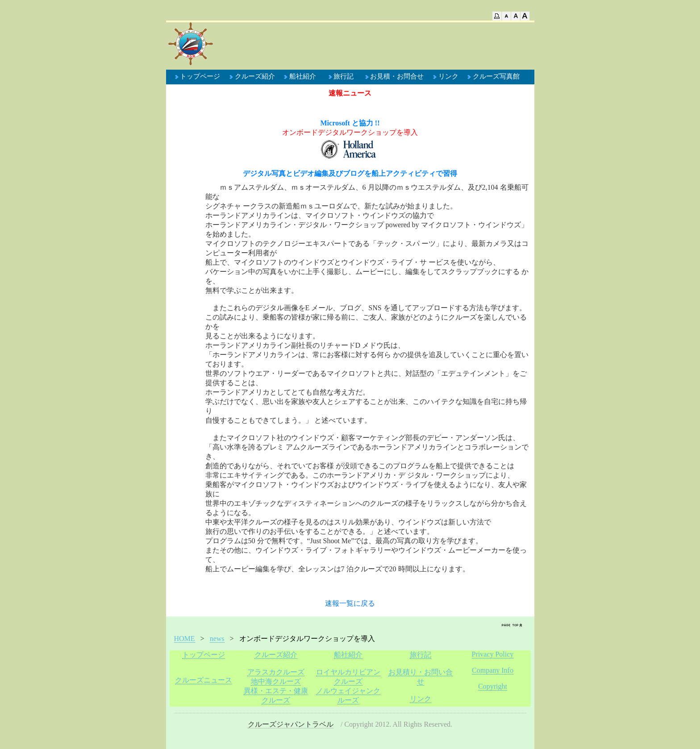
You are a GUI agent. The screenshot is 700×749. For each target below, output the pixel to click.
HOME (185, 639)
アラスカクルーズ (276, 672)
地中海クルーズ (276, 681)
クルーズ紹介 (255, 76)
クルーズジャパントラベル (291, 724)
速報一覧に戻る (350, 603)
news (217, 639)
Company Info (493, 670)
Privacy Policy (493, 654)
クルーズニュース (204, 680)
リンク (448, 76)
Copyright (493, 686)
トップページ (200, 76)
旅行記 (344, 76)
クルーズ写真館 (496, 76)
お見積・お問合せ (397, 76)
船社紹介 (303, 76)
